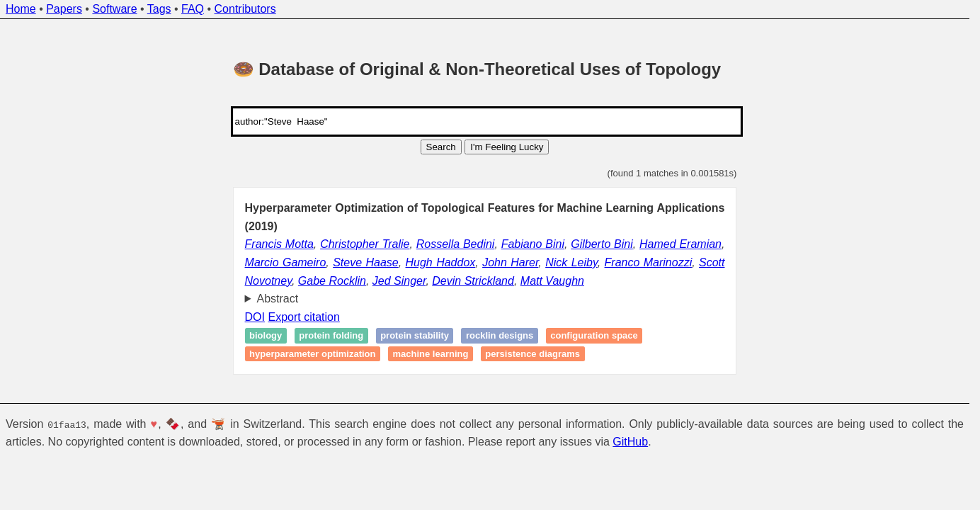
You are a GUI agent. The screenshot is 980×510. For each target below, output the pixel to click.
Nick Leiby (571, 262)
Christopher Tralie (365, 244)
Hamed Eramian (680, 244)
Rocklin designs (500, 335)
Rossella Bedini (456, 244)
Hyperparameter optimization (312, 354)
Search (441, 147)
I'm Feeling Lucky (507, 147)
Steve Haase (366, 262)
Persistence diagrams (532, 354)
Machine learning (430, 354)
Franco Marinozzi (649, 262)
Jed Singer (399, 281)
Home (21, 9)
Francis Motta (279, 244)
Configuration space (594, 335)
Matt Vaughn (552, 281)
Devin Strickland (473, 281)
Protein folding (331, 335)
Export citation (303, 317)
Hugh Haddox (441, 262)
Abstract (278, 299)
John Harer (510, 262)
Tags (159, 9)
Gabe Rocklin (332, 281)
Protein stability (415, 335)
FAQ (193, 9)
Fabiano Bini (533, 244)
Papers (64, 9)
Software (114, 9)
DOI (255, 317)
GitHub (630, 442)
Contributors (245, 9)
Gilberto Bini (602, 244)
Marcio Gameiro (286, 262)
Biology (266, 335)
